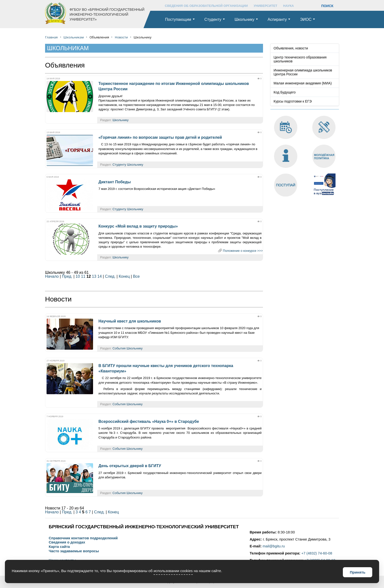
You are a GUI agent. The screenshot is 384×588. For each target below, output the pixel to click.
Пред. (67, 276)
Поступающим (178, 19)
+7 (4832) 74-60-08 (317, 553)
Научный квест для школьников (130, 321)
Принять (358, 572)
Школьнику (245, 19)
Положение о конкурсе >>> (243, 251)
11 (83, 276)
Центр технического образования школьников (300, 59)
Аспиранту (277, 19)
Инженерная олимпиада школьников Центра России (303, 72)
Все (136, 276)
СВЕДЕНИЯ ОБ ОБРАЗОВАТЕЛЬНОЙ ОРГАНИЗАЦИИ (206, 6)
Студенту (213, 19)
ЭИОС (306, 19)
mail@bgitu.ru (274, 546)
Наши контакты (62, 560)
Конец (124, 276)
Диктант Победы (115, 182)
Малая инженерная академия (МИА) (303, 83)
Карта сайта (59, 547)
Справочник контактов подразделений (83, 538)
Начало (52, 276)
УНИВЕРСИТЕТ (266, 6)
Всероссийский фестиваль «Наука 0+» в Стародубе (149, 421)
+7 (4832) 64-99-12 (320, 560)
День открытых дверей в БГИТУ (130, 466)
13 (94, 276)
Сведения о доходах (67, 542)
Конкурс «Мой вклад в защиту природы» (138, 226)
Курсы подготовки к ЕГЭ (293, 101)
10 (78, 276)
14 (100, 276)
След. (110, 276)
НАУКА (288, 6)
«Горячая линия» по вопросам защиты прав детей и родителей (160, 137)
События (119, 348)
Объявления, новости (291, 48)
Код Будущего (285, 92)
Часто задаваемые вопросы (74, 551)
